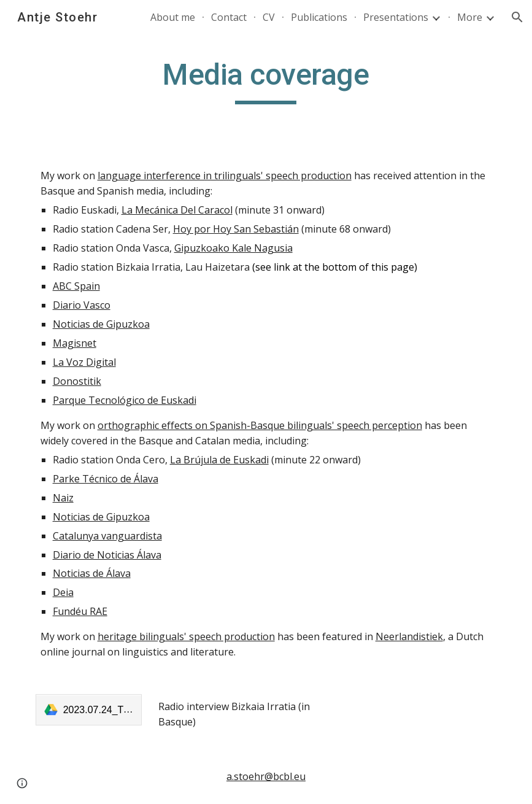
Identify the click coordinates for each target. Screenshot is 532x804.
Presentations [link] (396, 17)
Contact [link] (229, 17)
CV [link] (269, 17)
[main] (266, 80)
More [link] (470, 17)
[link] (89, 710)
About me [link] (173, 17)
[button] (517, 17)
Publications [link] (319, 17)
